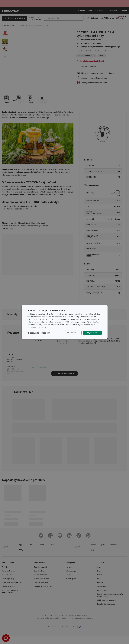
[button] (39, 333)
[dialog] (65, 322)
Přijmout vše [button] (92, 333)
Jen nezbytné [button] (71, 333)
